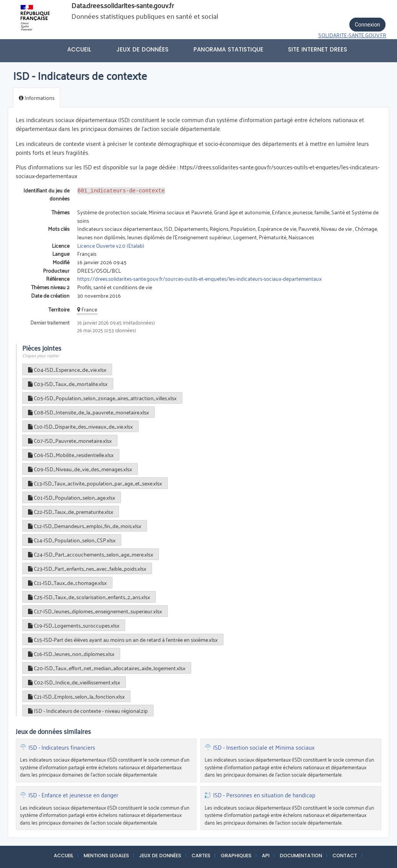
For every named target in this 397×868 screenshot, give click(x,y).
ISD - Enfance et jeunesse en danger (73, 795)
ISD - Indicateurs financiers (62, 747)
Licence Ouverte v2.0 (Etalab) (111, 245)
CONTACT (345, 856)
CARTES (201, 856)
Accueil (79, 49)
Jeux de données (142, 49)
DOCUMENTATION (301, 856)
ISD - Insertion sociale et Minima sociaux (264, 747)
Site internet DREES (318, 49)
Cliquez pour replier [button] (41, 355)
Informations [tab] (37, 97)
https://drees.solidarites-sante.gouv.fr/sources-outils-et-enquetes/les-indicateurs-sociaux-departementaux (199, 278)
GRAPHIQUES (236, 856)
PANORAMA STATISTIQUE (228, 49)
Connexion (367, 25)
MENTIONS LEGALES (106, 856)
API (266, 856)
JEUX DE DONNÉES (160, 856)
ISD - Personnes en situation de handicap (264, 795)
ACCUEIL (64, 856)
